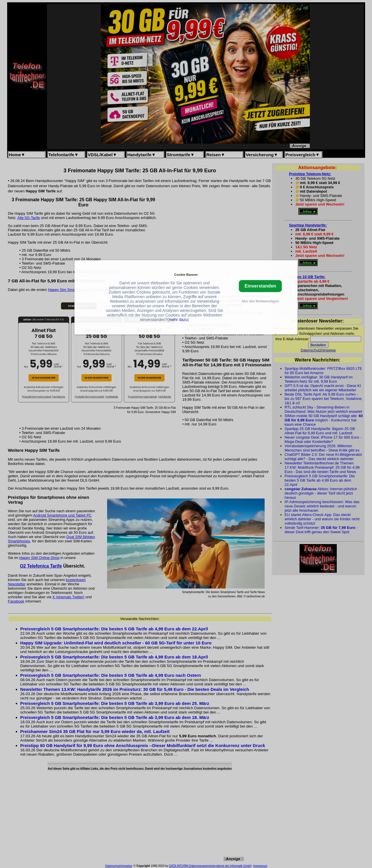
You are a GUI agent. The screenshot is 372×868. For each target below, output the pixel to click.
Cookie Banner (186, 274)
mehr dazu (178, 320)
